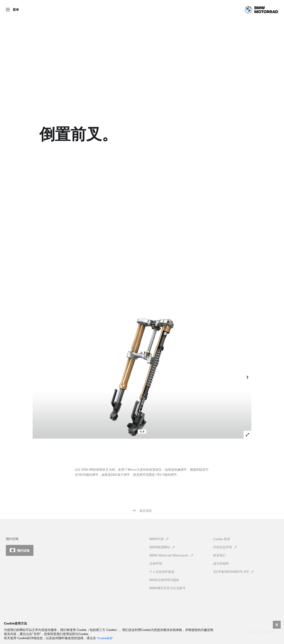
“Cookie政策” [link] (105, 638)
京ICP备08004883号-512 (234, 572)
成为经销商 (221, 563)
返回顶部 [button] (142, 511)
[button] (9, 8)
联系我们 (220, 555)
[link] (262, 10)
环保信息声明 (225, 547)
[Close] (277, 625)
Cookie (222, 539)
